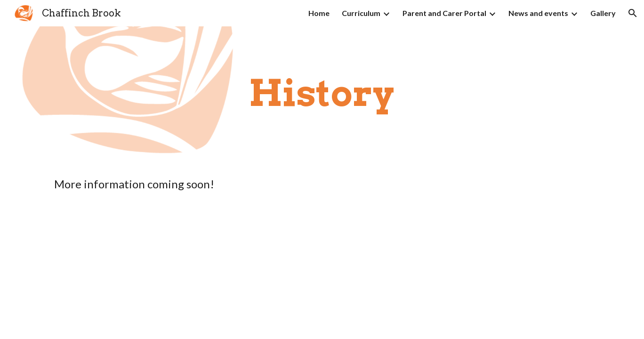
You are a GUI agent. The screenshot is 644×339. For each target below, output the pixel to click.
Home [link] (319, 13)
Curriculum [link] (361, 13)
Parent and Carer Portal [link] (444, 13)
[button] (633, 13)
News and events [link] (538, 13)
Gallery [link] (603, 13)
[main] (322, 93)
